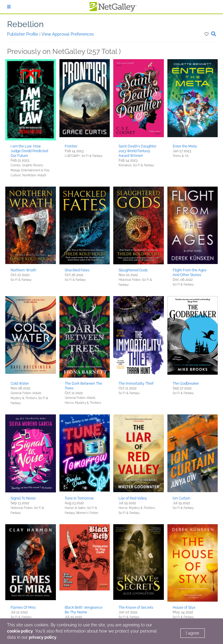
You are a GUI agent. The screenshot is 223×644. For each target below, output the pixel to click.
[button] (207, 34)
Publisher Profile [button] (23, 34)
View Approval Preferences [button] (68, 34)
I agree (193, 633)
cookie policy (20, 631)
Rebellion (25, 24)
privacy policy (43, 637)
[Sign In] (9, 7)
